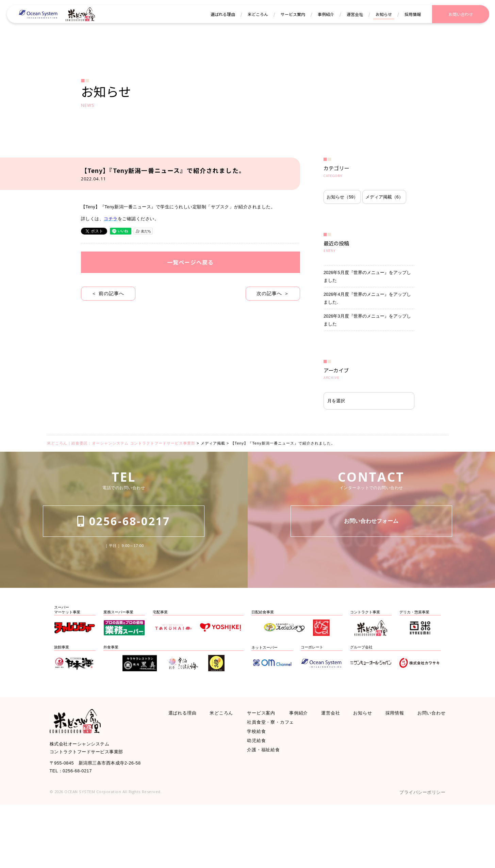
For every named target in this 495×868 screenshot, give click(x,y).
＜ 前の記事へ (108, 321)
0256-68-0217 (124, 584)
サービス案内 (264, 767)
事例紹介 (301, 767)
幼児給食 (259, 801)
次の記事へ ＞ (273, 321)
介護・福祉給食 (267, 813)
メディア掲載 (350, 223)
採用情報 (392, 767)
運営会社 (331, 767)
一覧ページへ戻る (191, 287)
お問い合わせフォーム (371, 584)
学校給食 (259, 790)
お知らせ (346, 203)
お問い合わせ (428, 767)
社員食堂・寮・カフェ (276, 778)
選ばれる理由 (186, 767)
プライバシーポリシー (417, 854)
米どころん (225, 767)
